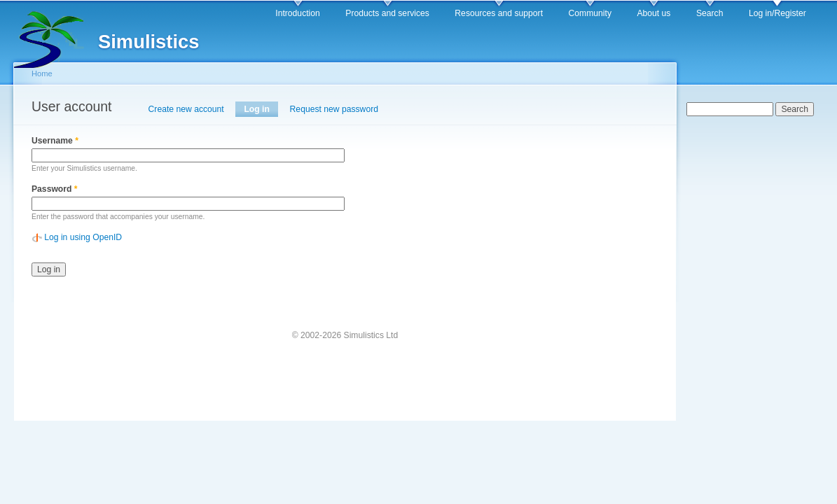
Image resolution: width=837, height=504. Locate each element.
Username (55, 141)
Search (710, 13)
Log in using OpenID (83, 237)
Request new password (334, 109)
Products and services (387, 13)
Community (590, 13)
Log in (261, 109)
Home (42, 73)
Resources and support (499, 13)
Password (55, 189)
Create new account (186, 109)
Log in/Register (777, 13)
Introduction (298, 13)
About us (653, 13)
